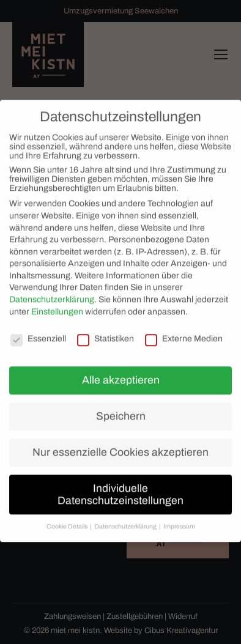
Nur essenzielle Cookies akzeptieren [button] (120, 446)
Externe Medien (184, 332)
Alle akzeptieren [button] (121, 374)
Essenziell (38, 332)
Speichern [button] (121, 410)
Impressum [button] (179, 521)
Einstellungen (57, 305)
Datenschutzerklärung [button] (126, 521)
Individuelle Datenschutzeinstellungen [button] (120, 488)
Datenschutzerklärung (52, 293)
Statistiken (106, 332)
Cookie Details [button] (68, 521)
